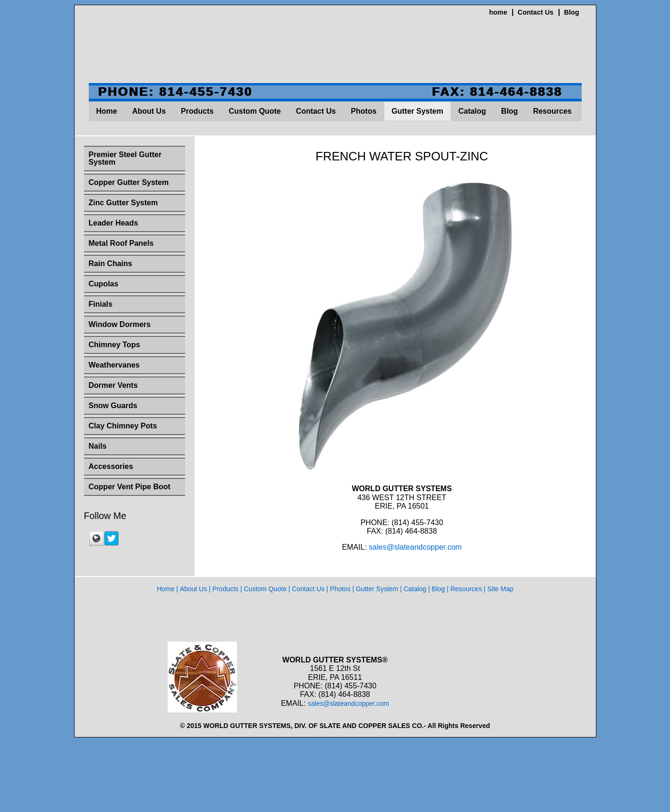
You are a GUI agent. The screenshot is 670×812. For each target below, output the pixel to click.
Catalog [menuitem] (472, 111)
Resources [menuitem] (552, 111)
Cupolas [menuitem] (104, 284)
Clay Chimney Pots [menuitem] (123, 426)
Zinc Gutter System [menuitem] (123, 203)
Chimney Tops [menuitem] (114, 345)
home (498, 12)
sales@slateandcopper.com (415, 547)
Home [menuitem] (107, 111)
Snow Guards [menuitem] (113, 406)
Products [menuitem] (197, 111)
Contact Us (535, 12)
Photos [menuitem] (364, 111)
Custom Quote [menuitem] (254, 111)
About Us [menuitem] (149, 111)
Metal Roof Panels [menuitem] (121, 243)
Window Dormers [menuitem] (120, 324)
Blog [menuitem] (509, 111)
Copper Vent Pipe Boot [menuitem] (130, 487)
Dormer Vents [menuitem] (113, 385)
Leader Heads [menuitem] (114, 223)
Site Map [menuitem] (500, 589)
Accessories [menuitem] (111, 466)
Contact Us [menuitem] (316, 111)
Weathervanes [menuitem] (114, 365)
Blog (572, 12)
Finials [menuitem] (101, 304)
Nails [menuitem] (98, 446)
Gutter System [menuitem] (417, 111)
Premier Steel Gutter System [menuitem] (125, 158)
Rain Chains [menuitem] (110, 264)
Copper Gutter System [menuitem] (129, 182)
